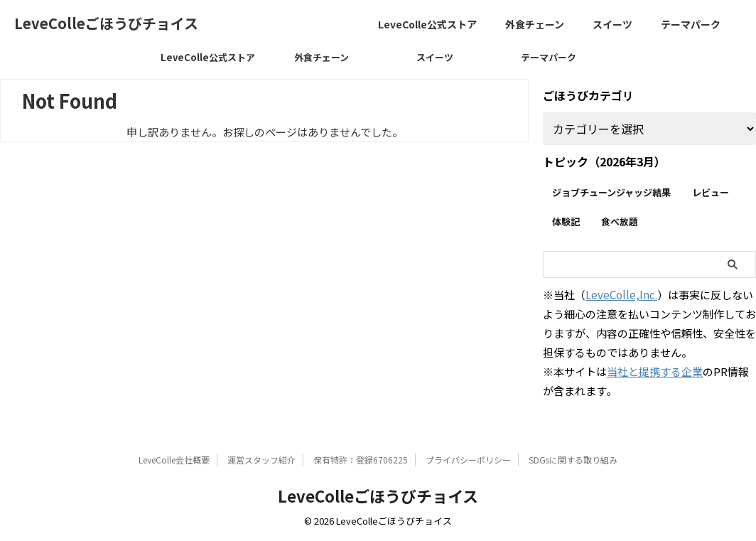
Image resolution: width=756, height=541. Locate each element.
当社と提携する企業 (655, 371)
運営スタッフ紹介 (261, 460)
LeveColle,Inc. (621, 295)
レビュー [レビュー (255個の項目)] (711, 192)
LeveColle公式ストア (427, 24)
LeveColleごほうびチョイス (106, 23)
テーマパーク (691, 24)
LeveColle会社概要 (174, 460)
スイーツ (612, 24)
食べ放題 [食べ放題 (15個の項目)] (620, 221)
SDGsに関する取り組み (573, 460)
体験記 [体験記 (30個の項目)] (566, 221)
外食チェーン (535, 24)
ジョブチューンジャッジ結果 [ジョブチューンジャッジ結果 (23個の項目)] (611, 192)
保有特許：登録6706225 (361, 460)
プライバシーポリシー (468, 460)
